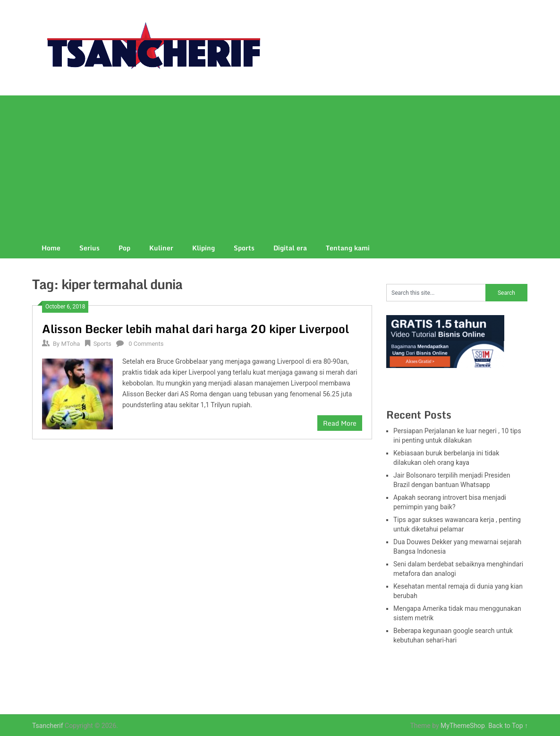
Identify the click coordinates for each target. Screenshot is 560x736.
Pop (124, 248)
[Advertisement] (280, 166)
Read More (340, 423)
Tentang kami (348, 248)
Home (51, 248)
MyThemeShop (463, 726)
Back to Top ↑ (508, 726)
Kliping (204, 248)
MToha (70, 344)
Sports (244, 248)
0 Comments (146, 344)
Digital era (290, 248)
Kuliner (161, 248)
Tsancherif (48, 726)
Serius (89, 248)
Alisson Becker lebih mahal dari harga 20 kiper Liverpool (195, 329)
